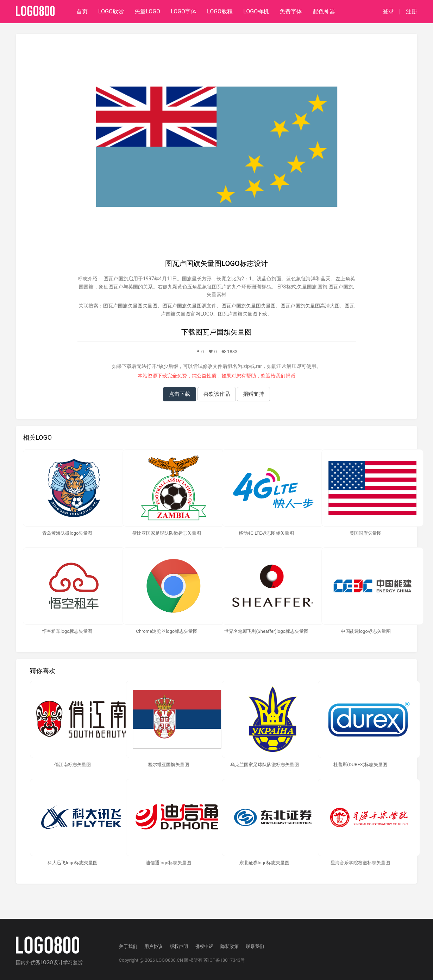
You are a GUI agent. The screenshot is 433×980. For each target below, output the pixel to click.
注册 (412, 12)
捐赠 (290, 376)
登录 (388, 12)
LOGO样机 (256, 11)
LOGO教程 (220, 11)
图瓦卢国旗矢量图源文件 (189, 306)
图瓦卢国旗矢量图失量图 (249, 306)
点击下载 (180, 394)
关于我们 (128, 946)
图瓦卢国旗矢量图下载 (243, 314)
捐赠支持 (253, 394)
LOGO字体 (184, 11)
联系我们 (255, 946)
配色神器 (324, 11)
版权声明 (179, 946)
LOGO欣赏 (111, 11)
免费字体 (291, 11)
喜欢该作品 (217, 394)
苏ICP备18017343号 (224, 960)
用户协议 (153, 946)
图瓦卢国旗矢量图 (224, 332)
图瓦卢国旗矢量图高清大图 (310, 306)
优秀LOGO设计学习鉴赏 (57, 962)
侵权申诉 (204, 946)
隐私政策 (230, 946)
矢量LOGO (147, 11)
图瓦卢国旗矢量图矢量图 (130, 306)
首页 (82, 11)
